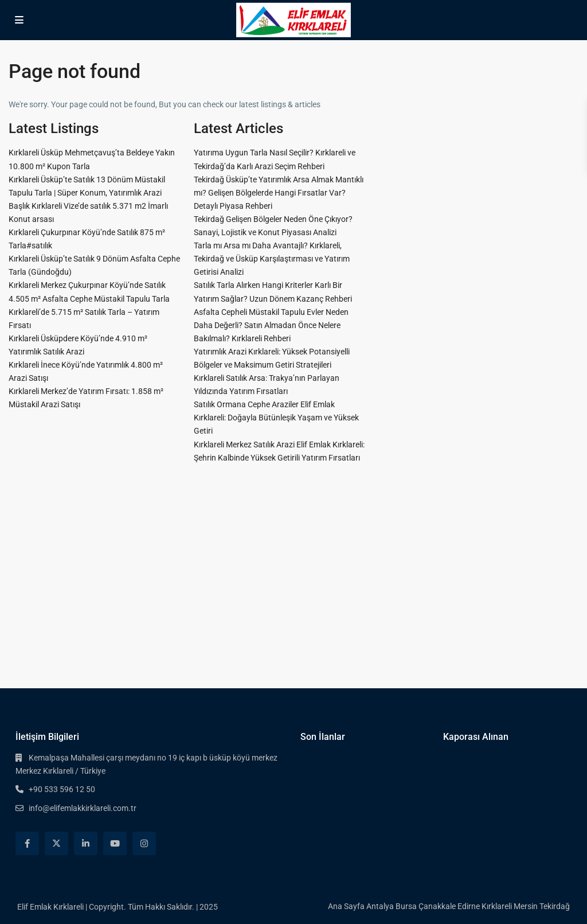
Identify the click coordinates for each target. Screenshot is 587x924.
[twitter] (56, 843)
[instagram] (144, 843)
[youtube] (115, 843)
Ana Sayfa (346, 906)
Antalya (380, 906)
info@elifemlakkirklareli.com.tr (83, 808)
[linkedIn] (86, 843)
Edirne (469, 906)
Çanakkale (437, 906)
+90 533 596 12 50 (62, 789)
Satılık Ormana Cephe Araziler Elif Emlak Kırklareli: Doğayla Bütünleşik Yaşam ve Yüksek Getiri (276, 418)
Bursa (406, 906)
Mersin (526, 906)
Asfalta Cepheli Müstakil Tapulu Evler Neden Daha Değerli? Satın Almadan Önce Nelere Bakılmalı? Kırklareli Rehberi (271, 325)
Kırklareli (497, 906)
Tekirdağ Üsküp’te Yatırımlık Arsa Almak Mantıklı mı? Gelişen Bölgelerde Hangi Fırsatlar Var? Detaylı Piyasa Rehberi (279, 193)
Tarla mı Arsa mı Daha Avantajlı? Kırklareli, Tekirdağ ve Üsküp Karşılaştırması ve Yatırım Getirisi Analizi (272, 259)
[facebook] (27, 843)
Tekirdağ (555, 906)
